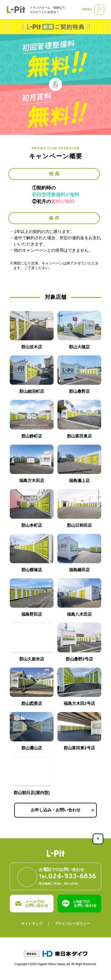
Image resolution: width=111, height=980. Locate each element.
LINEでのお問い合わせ (85, 904)
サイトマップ (32, 924)
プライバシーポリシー (72, 924)
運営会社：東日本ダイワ (56, 954)
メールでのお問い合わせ (37, 904)
